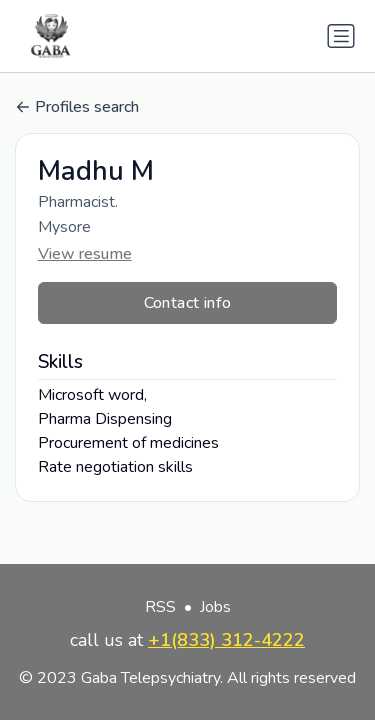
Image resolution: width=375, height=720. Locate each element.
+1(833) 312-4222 (226, 640)
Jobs (215, 607)
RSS (160, 607)
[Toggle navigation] (341, 36)
